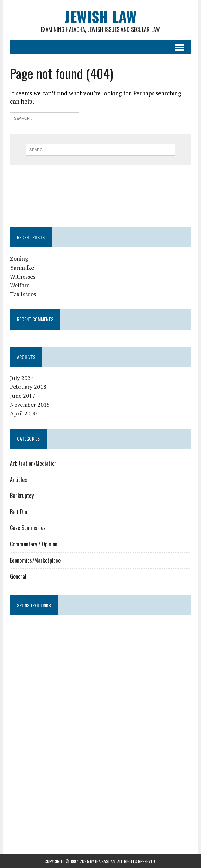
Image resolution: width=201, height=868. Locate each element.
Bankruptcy (22, 496)
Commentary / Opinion (34, 544)
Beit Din (19, 512)
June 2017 (23, 396)
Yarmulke (22, 268)
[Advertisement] (49, 195)
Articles (19, 480)
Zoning (19, 258)
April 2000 (23, 413)
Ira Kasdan (105, 861)
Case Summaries (28, 528)
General (18, 576)
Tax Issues (23, 294)
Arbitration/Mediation (33, 463)
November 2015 (30, 405)
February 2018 (28, 387)
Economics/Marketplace (35, 560)
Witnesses (23, 277)
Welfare (20, 285)
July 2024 (22, 378)
